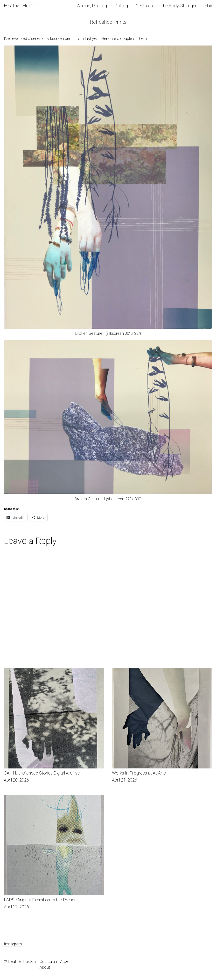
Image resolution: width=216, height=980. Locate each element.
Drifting (121, 6)
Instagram (13, 944)
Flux (208, 6)
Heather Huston (21, 6)
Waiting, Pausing (92, 6)
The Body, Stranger (179, 6)
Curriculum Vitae (54, 961)
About (45, 967)
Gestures (144, 6)
